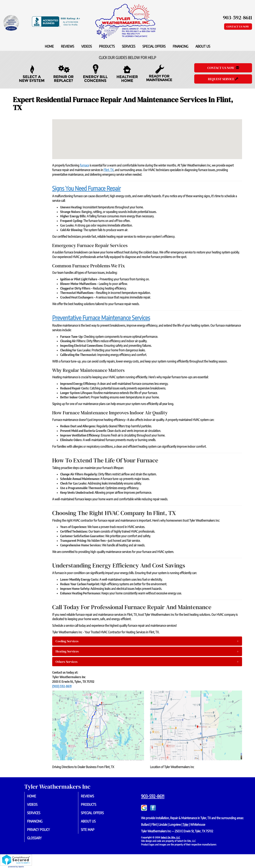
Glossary (39, 840)
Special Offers (154, 46)
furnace (84, 165)
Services (129, 46)
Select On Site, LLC (170, 837)
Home (49, 46)
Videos (87, 46)
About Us (203, 46)
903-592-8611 (153, 796)
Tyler (186, 825)
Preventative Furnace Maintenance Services (101, 318)
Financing (180, 46)
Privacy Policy (43, 831)
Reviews (68, 46)
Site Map (92, 831)
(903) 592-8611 (62, 686)
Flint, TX (109, 170)
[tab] (147, 641)
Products (107, 46)
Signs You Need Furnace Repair (86, 188)
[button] (147, 641)
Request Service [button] (223, 79)
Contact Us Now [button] (238, 27)
